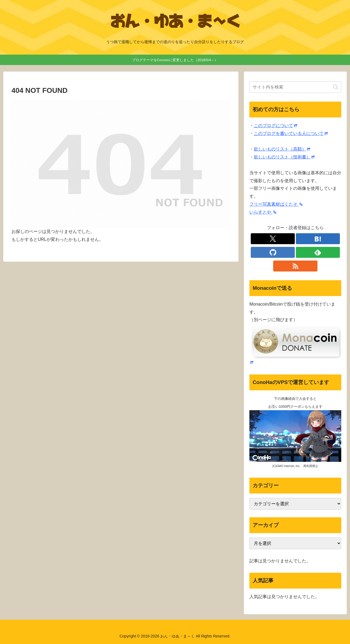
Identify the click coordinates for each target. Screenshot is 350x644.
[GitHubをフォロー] (273, 252)
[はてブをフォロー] (318, 239)
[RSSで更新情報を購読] (295, 266)
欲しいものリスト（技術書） (284, 157)
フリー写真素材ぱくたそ (276, 204)
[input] (295, 87)
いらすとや (263, 212)
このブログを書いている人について (291, 133)
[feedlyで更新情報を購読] (318, 252)
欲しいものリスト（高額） (282, 149)
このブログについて (275, 125)
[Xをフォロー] (273, 239)
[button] (336, 87)
